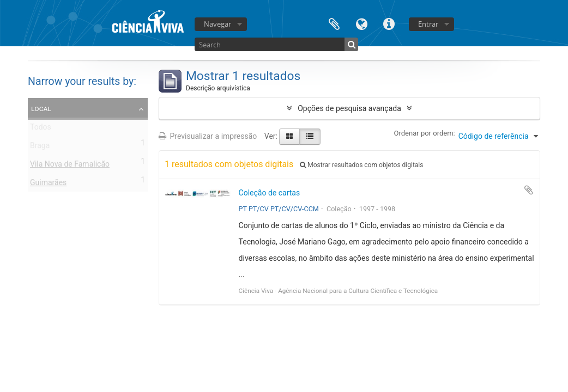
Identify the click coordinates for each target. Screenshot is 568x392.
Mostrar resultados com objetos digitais (361, 165)
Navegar (217, 24)
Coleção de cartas (270, 193)
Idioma (361, 23)
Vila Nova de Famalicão (70, 166)
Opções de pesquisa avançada (349, 108)
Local (41, 108)
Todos (41, 129)
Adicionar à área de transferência (529, 190)
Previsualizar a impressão (208, 136)
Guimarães (48, 185)
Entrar (428, 24)
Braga (40, 148)
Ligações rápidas (389, 23)
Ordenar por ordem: (425, 133)
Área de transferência (334, 23)
